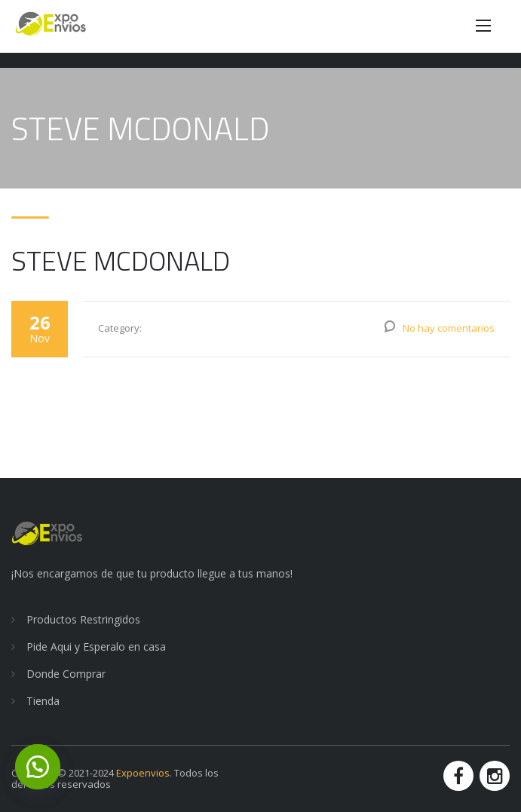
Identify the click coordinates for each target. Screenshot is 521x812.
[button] (38, 767)
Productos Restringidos (83, 619)
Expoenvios (143, 773)
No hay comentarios (449, 328)
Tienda (43, 701)
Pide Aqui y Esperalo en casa (96, 647)
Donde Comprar (66, 674)
